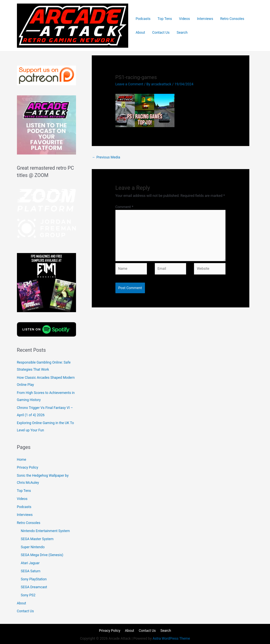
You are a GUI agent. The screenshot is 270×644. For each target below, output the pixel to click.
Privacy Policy (28, 467)
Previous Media (107, 157)
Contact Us (161, 32)
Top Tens (165, 19)
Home (22, 459)
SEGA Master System (38, 538)
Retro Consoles (232, 19)
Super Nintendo (33, 546)
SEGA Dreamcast (34, 586)
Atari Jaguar (31, 562)
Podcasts (143, 19)
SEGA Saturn (31, 570)
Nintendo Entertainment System (46, 530)
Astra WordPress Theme (171, 637)
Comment (124, 207)
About (140, 32)
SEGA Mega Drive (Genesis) (43, 554)
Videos (184, 19)
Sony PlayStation (34, 578)
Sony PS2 (28, 594)
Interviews (205, 19)
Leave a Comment (130, 84)
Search (182, 32)
